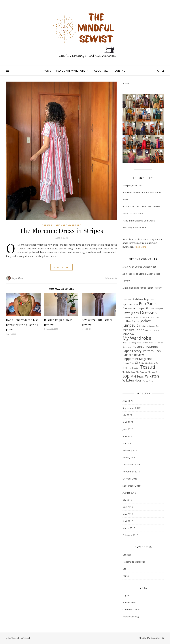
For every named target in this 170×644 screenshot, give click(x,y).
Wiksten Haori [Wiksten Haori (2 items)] (132, 381)
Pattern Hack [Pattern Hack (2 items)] (152, 351)
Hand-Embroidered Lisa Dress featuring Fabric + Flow (22, 325)
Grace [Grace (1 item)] (144, 317)
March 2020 (129, 443)
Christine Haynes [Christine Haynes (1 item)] (156, 309)
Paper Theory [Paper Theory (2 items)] (132, 351)
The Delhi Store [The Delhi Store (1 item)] (129, 372)
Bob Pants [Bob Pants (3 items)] (148, 304)
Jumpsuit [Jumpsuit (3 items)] (130, 325)
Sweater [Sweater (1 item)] (135, 368)
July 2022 (127, 415)
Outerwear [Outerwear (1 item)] (127, 347)
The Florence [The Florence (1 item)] (142, 372)
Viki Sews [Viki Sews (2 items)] (137, 377)
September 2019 (132, 486)
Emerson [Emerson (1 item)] (126, 317)
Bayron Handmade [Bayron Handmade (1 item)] (130, 304)
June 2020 (128, 429)
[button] (129, 101)
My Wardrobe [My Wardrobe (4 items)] (137, 338)
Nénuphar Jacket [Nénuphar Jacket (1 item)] (156, 343)
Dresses (47, 225)
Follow (126, 83)
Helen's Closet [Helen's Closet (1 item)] (154, 317)
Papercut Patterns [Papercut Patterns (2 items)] (146, 347)
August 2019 (129, 493)
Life (124, 569)
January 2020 (129, 457)
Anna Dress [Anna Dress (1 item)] (127, 300)
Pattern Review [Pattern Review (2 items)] (133, 355)
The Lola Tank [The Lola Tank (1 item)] (154, 372)
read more (61, 267)
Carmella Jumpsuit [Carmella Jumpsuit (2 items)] (135, 308)
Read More (140, 247)
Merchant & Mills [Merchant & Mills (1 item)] (152, 330)
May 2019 (128, 514)
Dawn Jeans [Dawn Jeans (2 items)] (131, 313)
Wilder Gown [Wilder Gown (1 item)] (149, 381)
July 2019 (127, 500)
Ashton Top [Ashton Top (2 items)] (141, 299)
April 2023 (128, 401)
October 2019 (130, 479)
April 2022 (128, 422)
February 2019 (130, 535)
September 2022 (132, 408)
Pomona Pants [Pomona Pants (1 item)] (128, 363)
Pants (126, 576)
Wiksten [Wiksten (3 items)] (152, 376)
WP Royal (25, 638)
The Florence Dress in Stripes (62, 230)
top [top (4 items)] (126, 376)
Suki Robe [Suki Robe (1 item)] (127, 368)
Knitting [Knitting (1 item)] (142, 326)
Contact (121, 71)
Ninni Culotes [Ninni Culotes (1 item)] (142, 343)
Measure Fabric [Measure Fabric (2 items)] (133, 330)
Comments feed (131, 609)
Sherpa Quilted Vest (133, 185)
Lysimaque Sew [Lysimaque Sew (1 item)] (153, 326)
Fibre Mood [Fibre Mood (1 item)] (136, 317)
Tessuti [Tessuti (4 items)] (148, 367)
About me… (102, 71)
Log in (126, 595)
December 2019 (131, 464)
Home (47, 71)
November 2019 (131, 472)
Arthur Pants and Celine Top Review (142, 206)
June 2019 (128, 507)
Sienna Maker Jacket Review (147, 288)
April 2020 (128, 436)
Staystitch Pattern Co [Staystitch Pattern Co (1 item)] (150, 363)
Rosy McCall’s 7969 (133, 213)
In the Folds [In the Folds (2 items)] (131, 321)
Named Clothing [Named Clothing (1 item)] (129, 343)
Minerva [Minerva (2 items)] (128, 334)
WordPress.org (131, 617)
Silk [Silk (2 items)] (138, 363)
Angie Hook (18, 278)
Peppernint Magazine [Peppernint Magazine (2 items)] (137, 359)
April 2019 (128, 521)
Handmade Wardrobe (71, 71)
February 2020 (130, 450)
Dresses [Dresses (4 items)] (148, 312)
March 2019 (129, 528)
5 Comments (111, 278)
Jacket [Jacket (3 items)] (145, 321)
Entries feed (129, 602)
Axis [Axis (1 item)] (152, 300)
